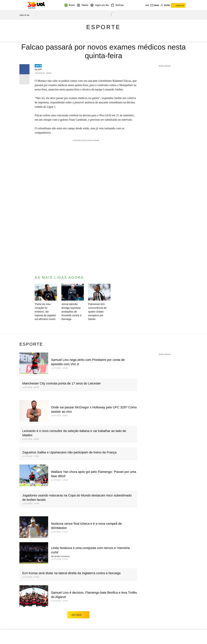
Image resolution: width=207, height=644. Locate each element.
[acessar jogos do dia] (26, 15)
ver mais (78, 615)
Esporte (103, 27)
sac (147, 5)
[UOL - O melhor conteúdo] (36, 5)
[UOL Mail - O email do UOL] (155, 5)
